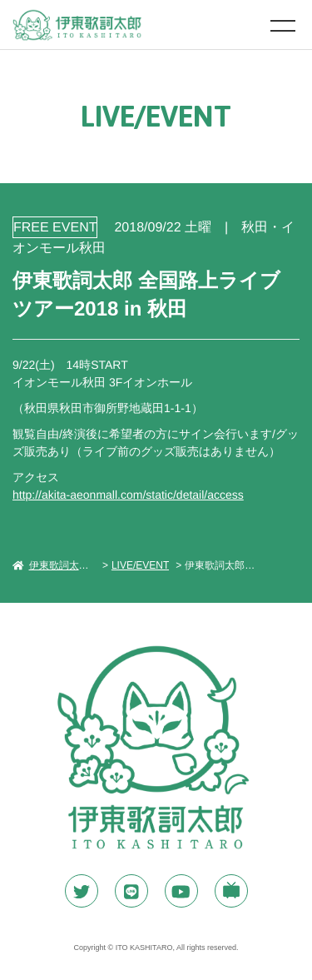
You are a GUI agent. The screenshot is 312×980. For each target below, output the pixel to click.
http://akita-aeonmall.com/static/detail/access (128, 495)
